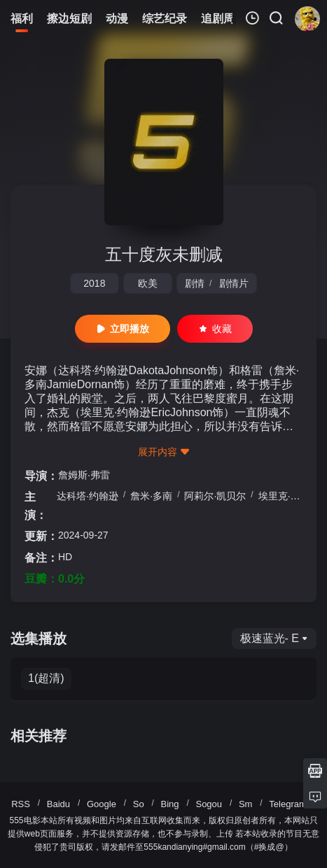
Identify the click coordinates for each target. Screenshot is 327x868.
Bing (170, 804)
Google (102, 804)
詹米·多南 (151, 496)
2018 (94, 283)
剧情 (195, 283)
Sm (246, 804)
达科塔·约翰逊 (88, 496)
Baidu (58, 804)
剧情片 (234, 283)
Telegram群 (292, 804)
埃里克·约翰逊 (289, 496)
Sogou (209, 804)
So (139, 804)
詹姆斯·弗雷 (84, 475)
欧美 (148, 283)
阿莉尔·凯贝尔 (215, 496)
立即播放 (123, 329)
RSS (21, 804)
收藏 (215, 329)
